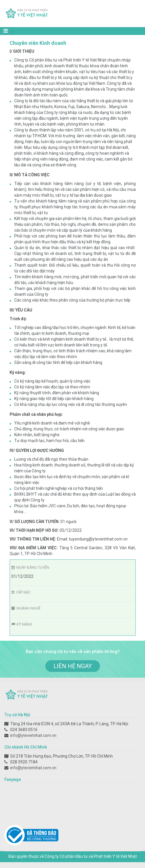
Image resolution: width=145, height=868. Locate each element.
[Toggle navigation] (6, 31)
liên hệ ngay (73, 666)
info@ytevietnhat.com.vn (33, 735)
